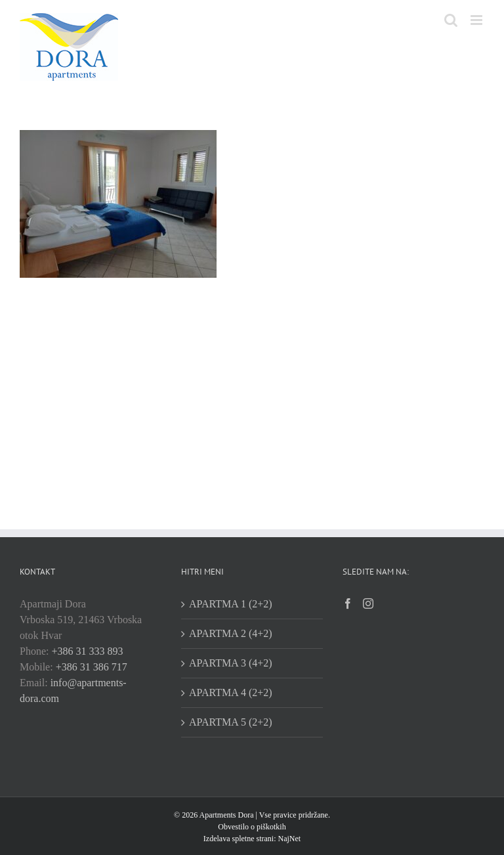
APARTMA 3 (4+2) (231, 663)
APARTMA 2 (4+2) (231, 633)
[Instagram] (368, 603)
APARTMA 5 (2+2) (231, 722)
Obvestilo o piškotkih (252, 827)
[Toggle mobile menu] (477, 20)
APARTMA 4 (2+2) (231, 692)
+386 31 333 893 (87, 651)
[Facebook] (348, 603)
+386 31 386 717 (92, 667)
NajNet (288, 839)
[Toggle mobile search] (451, 20)
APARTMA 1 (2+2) (231, 604)
